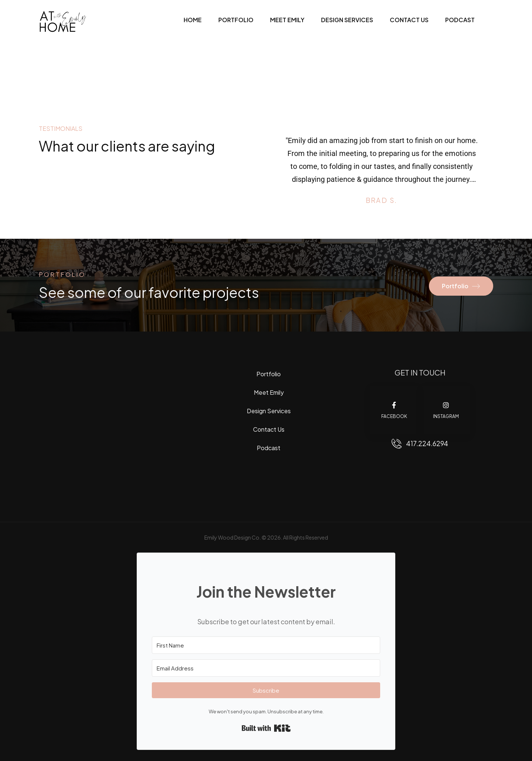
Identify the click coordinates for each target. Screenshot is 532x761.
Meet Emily (287, 20)
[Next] (483, 174)
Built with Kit (266, 728)
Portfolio (236, 20)
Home (193, 20)
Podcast (460, 20)
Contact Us (409, 20)
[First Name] (266, 645)
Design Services (347, 20)
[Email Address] (266, 668)
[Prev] (280, 174)
